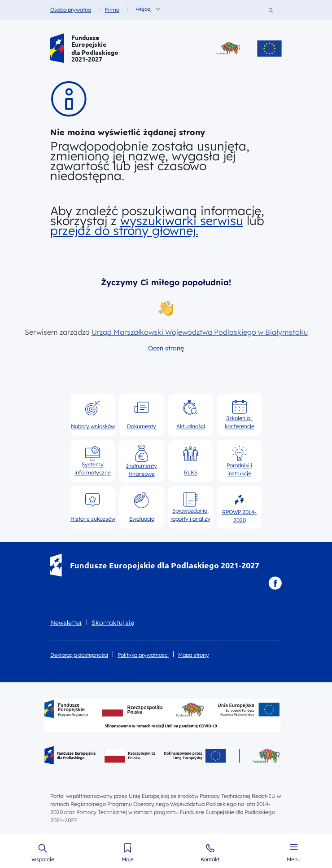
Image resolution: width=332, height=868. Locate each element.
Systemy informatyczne (93, 461)
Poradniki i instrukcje (239, 461)
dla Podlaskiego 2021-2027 (95, 56)
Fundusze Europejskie (89, 41)
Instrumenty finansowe (142, 461)
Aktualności (191, 414)
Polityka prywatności (143, 655)
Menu (294, 859)
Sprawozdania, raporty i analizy (190, 507)
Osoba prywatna (71, 10)
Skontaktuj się (113, 623)
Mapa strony (194, 655)
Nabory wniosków (93, 414)
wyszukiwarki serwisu (182, 221)
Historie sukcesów (93, 507)
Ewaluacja (142, 507)
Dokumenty (142, 414)
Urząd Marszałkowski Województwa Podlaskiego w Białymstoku (200, 332)
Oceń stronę (166, 348)
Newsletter (66, 623)
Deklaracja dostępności (79, 655)
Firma (112, 10)
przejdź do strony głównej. (124, 230)
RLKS (190, 461)
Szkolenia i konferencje (240, 414)
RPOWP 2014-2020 (239, 507)
